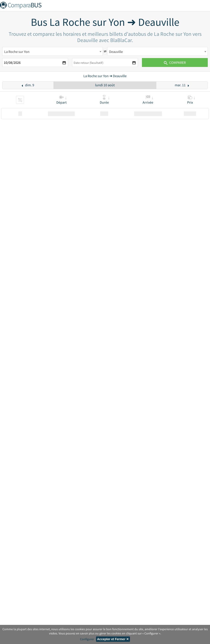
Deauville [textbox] (116, 52)
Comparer (175, 62)
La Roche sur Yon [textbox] (17, 52)
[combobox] (53, 51)
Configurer (87, 639)
